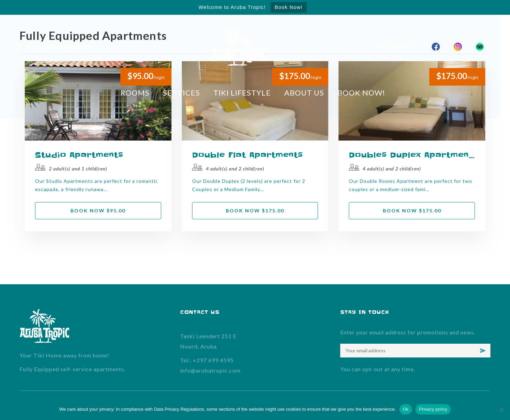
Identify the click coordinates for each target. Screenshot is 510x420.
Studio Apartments (79, 155)
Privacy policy (433, 409)
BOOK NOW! (367, 92)
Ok (406, 409)
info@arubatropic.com (210, 370)
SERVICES (186, 92)
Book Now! (289, 7)
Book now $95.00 (98, 211)
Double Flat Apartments (248, 155)
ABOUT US (309, 92)
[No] (501, 409)
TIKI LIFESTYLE (247, 92)
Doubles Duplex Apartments (412, 155)
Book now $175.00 (255, 211)
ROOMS (139, 92)
